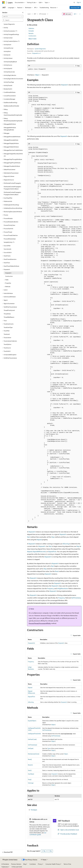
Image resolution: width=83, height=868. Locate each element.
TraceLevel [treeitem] (7, 334)
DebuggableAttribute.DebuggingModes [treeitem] (10, 129)
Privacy (40, 864)
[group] (54, 114)
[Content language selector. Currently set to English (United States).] (10, 860)
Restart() (30, 765)
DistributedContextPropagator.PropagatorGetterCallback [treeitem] (12, 188)
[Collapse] (23, 13)
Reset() (30, 759)
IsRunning (66, 544)
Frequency (51, 588)
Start (29, 537)
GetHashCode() (32, 739)
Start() (30, 770)
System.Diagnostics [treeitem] (9, 24)
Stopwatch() (31, 643)
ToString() (31, 783)
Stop (53, 537)
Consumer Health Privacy (53, 864)
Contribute (33, 864)
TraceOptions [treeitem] (7, 344)
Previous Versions (16, 864)
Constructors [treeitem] (9, 276)
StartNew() (31, 774)
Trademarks (5, 867)
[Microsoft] (3, 3)
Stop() (30, 779)
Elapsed (39, 540)
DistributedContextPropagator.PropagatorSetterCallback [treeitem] (12, 193)
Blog (25, 864)
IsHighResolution (63, 588)
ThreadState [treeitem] (7, 314)
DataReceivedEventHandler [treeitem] (11, 106)
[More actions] (80, 14)
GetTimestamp (76, 598)
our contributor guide (38, 834)
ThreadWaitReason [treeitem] (9, 317)
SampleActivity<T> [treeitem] (9, 242)
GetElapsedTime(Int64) (34, 734)
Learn (29, 14)
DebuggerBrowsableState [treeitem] (11, 140)
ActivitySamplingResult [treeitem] (10, 62)
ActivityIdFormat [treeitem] (8, 48)
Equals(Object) (32, 721)
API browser (43, 14)
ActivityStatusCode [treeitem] (9, 72)
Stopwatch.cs (36, 53)
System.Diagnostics (40, 49)
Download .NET (75, 8)
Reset (57, 571)
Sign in (79, 2)
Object (37, 75)
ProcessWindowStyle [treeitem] (10, 239)
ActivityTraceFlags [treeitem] (9, 82)
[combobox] (13, 16)
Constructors (32, 36)
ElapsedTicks (52, 551)
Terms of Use (67, 864)
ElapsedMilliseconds (39, 551)
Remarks (31, 33)
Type (49, 748)
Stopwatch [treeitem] (8, 273)
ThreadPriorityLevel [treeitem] (9, 310)
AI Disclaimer (5, 864)
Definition (31, 28)
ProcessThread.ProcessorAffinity (40, 623)
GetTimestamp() (47, 730)
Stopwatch (65, 85)
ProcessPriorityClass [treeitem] (9, 225)
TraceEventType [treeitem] (8, 327)
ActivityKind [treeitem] (7, 51)
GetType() (31, 748)
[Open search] (74, 3)
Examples (31, 31)
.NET (35, 14)
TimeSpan (34, 810)
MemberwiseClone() (34, 754)
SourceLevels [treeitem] (7, 249)
